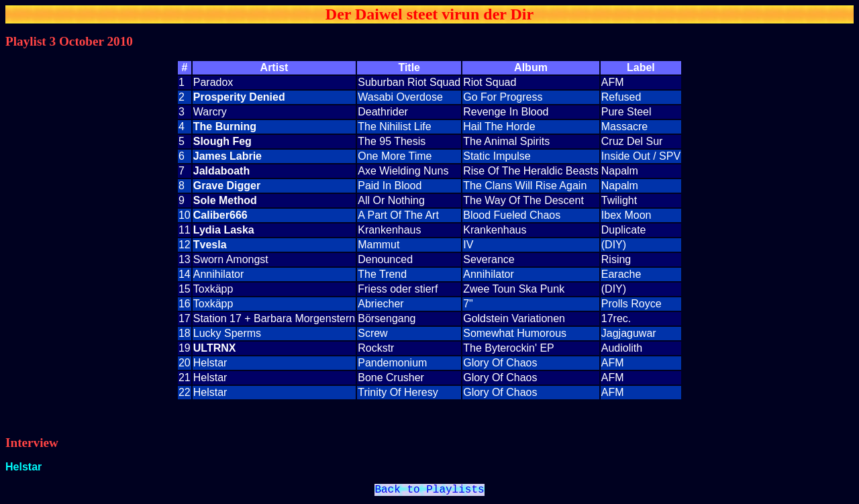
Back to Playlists (429, 491)
